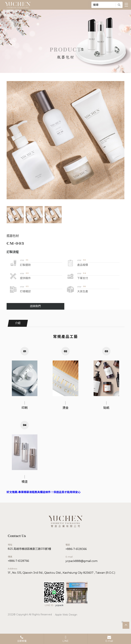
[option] (66, 140)
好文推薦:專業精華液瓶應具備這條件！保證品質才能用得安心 (44, 492)
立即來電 (22, 639)
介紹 (18, 323)
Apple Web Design (66, 615)
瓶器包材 (13, 236)
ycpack (59, 605)
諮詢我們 (35, 306)
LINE (65, 639)
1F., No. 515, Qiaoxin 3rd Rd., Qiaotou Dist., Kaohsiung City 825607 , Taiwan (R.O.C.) (62, 573)
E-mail (109, 639)
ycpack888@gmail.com (81, 561)
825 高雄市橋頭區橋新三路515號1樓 (29, 549)
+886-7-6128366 (76, 549)
